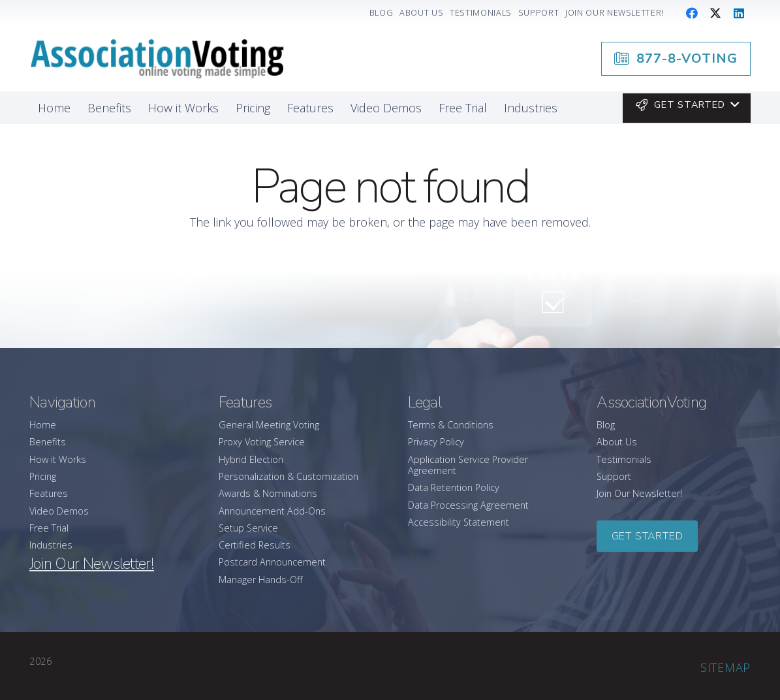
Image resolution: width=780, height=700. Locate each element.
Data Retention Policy (454, 487)
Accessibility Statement (459, 522)
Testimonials (624, 459)
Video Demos (59, 511)
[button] (687, 105)
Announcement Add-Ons (272, 511)
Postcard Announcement (272, 562)
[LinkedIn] (739, 13)
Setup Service (248, 528)
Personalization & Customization (289, 476)
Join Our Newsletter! (639, 493)
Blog (606, 425)
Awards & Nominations (268, 493)
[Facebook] (692, 13)
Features (49, 493)
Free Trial (49, 528)
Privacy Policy (436, 442)
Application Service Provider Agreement (468, 465)
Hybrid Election (251, 459)
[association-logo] (157, 59)
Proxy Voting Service (262, 442)
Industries (51, 545)
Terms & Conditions (451, 425)
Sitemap (725, 667)
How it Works (58, 459)
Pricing (43, 476)
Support (614, 476)
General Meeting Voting (269, 425)
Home (43, 425)
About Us (617, 442)
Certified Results (255, 545)
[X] (715, 13)
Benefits (48, 442)
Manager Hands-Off (261, 580)
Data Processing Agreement (468, 505)
